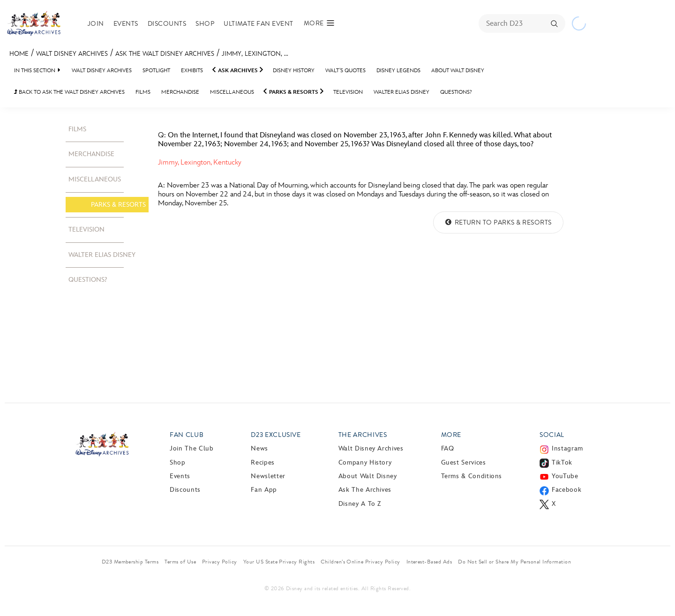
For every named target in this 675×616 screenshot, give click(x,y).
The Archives (363, 435)
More (451, 435)
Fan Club (187, 435)
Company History (365, 462)
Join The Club (191, 448)
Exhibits (192, 71)
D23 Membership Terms (130, 562)
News (259, 448)
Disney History (294, 71)
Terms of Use (180, 562)
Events (126, 24)
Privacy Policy (220, 562)
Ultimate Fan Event (259, 24)
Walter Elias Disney (401, 92)
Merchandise (180, 92)
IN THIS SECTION (35, 71)
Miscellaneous (232, 92)
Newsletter (268, 476)
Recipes (262, 462)
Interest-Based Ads (429, 562)
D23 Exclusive (276, 435)
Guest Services (464, 462)
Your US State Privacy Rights (279, 562)
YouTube (565, 476)
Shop (205, 24)
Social (552, 435)
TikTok (562, 462)
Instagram (567, 448)
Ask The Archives (365, 490)
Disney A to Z (360, 504)
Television (348, 92)
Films (143, 92)
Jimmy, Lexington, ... (255, 54)
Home (19, 54)
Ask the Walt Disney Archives (165, 54)
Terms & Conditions (472, 476)
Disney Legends (398, 71)
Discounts (167, 24)
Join (96, 24)
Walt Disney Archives (72, 54)
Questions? (456, 92)
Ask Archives (238, 71)
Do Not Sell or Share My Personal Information (514, 562)
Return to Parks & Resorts (498, 222)
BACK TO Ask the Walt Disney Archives (69, 92)
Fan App (264, 490)
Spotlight (156, 71)
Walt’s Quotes (345, 71)
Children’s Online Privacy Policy (360, 562)
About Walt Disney (458, 71)
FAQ (448, 448)
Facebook (566, 490)
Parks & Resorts (294, 92)
